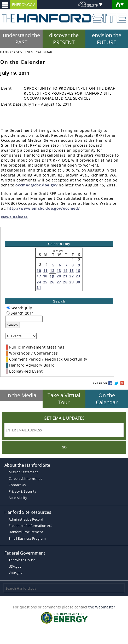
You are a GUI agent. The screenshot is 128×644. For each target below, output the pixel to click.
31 (39, 287)
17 (39, 276)
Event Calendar (39, 52)
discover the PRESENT (64, 39)
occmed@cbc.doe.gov (36, 185)
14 (65, 270)
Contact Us (17, 485)
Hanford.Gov (11, 52)
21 (65, 276)
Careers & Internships (25, 478)
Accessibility (18, 498)
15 (71, 270)
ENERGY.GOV (23, 5)
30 (78, 282)
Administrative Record (26, 519)
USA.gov (15, 566)
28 (65, 282)
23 (78, 276)
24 (39, 282)
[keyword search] (24, 319)
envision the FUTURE (107, 39)
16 (78, 270)
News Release (14, 217)
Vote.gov (16, 573)
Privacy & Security (22, 491)
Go (64, 447)
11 (45, 270)
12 (52, 270)
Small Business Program (27, 538)
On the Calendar (107, 399)
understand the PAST (21, 39)
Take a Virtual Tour (64, 399)
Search (13, 325)
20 (59, 276)
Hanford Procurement (26, 532)
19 (52, 276)
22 (71, 276)
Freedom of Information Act (30, 526)
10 (39, 270)
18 (45, 276)
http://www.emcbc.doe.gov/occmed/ (44, 208)
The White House (22, 560)
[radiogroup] (8, 308)
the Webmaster (102, 607)
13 (59, 270)
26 (52, 282)
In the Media (21, 395)
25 (45, 282)
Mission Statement (23, 472)
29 (71, 282)
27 (59, 282)
